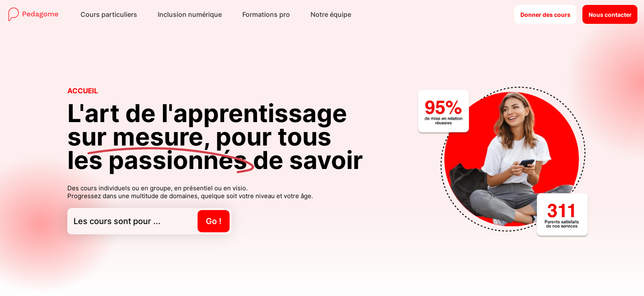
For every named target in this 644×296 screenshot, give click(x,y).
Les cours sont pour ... (152, 221)
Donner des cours (545, 15)
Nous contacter (610, 15)
